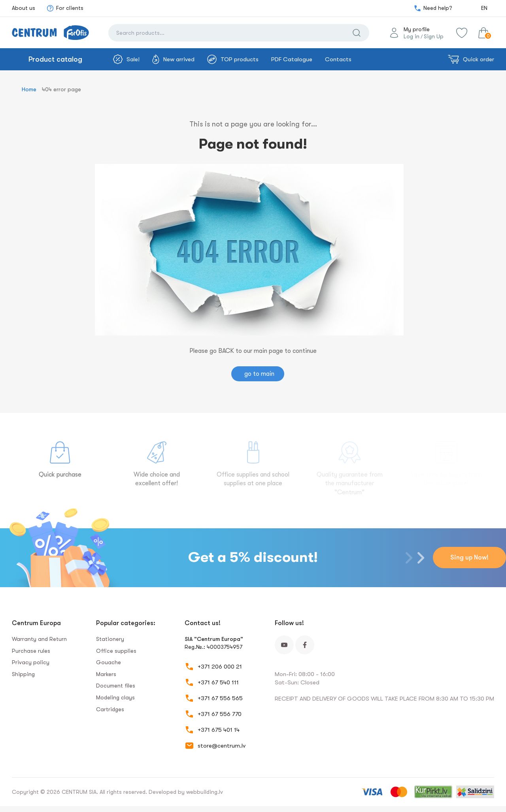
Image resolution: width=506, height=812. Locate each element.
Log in (412, 36)
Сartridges (110, 709)
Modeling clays (115, 697)
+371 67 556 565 (220, 698)
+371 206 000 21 (220, 667)
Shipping (23, 674)
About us (24, 8)
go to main (259, 374)
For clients (65, 8)
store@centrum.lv (222, 746)
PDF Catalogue (292, 59)
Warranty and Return (39, 639)
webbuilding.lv (205, 792)
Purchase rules (31, 651)
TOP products (233, 59)
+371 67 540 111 (218, 682)
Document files (116, 686)
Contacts (338, 59)
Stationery (110, 639)
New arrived (173, 59)
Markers (106, 674)
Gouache (109, 662)
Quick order (471, 59)
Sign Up (434, 36)
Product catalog (55, 59)
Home (29, 89)
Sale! (126, 59)
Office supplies (116, 651)
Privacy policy (31, 662)
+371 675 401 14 (219, 730)
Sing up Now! (469, 558)
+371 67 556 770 (220, 714)
